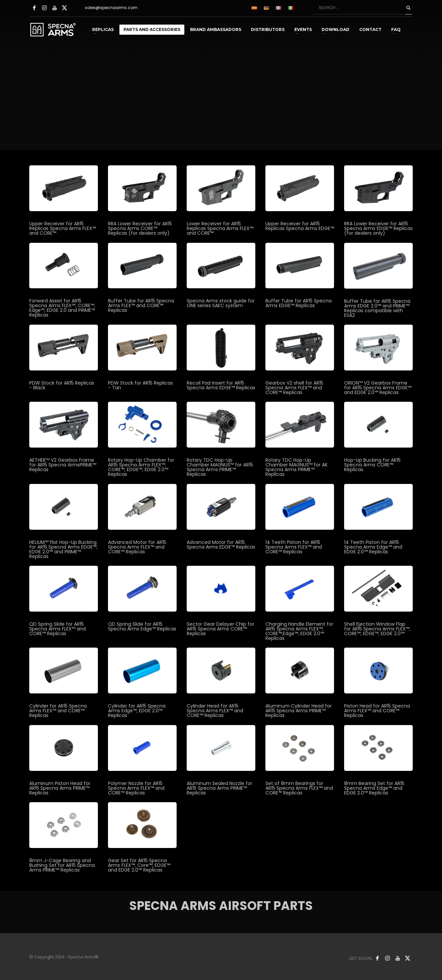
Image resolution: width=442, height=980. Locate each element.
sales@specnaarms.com (111, 8)
